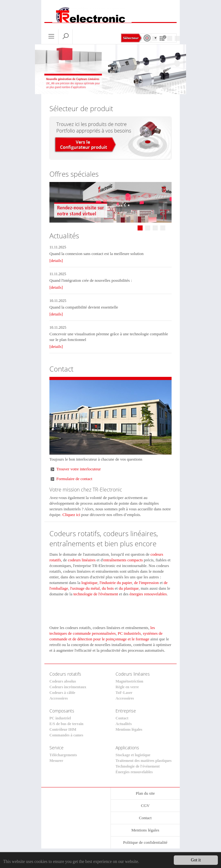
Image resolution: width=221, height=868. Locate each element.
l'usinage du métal (85, 588)
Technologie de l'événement (138, 766)
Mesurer (56, 761)
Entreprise (126, 711)
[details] (56, 261)
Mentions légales (129, 729)
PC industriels (129, 633)
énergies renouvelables (148, 594)
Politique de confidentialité (145, 842)
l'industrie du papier (116, 583)
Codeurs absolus (63, 681)
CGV (145, 806)
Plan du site (145, 793)
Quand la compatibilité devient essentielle (84, 307)
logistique (89, 583)
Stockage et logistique (133, 755)
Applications (127, 748)
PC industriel (60, 718)
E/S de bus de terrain (66, 724)
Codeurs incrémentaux (68, 687)
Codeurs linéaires (133, 674)
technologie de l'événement (96, 594)
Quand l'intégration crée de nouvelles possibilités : (91, 280)
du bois (108, 588)
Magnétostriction (129, 681)
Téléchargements (63, 755)
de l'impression (147, 583)
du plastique (129, 588)
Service (57, 748)
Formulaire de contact (74, 479)
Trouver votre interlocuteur (79, 469)
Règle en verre (127, 687)
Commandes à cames (66, 735)
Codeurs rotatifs (65, 674)
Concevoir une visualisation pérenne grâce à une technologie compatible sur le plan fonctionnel (109, 337)
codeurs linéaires (82, 560)
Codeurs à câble (62, 693)
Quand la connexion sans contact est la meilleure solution (96, 254)
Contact (122, 718)
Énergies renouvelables (134, 772)
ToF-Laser (124, 693)
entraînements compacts (123, 560)
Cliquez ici (71, 515)
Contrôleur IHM (63, 729)
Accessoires (59, 698)
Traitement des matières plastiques (144, 761)
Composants (62, 711)
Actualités (124, 724)
